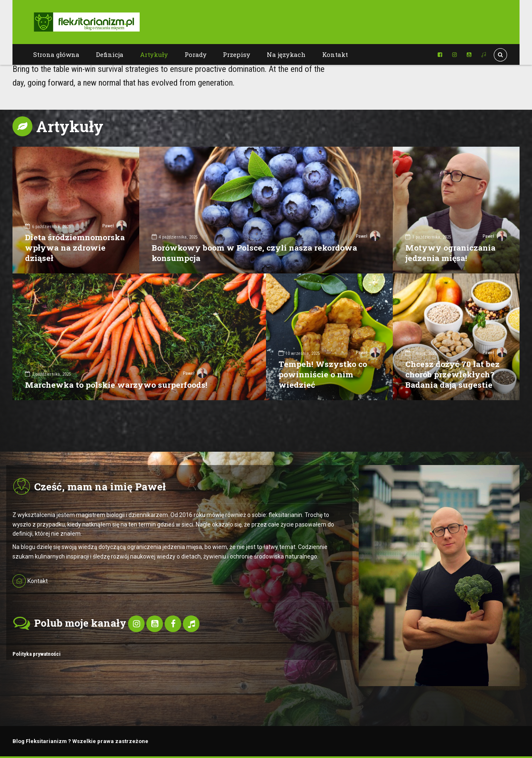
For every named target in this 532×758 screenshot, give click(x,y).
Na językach (286, 54)
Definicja (110, 54)
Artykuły (154, 54)
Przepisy (236, 54)
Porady (196, 54)
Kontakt (335, 54)
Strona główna (56, 54)
